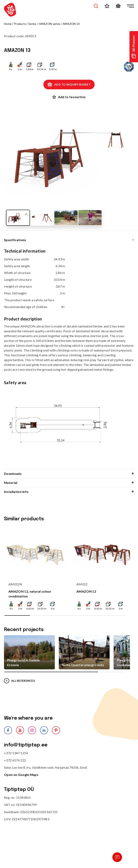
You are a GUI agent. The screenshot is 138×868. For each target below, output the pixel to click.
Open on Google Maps (21, 775)
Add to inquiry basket (69, 85)
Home (8, 24)
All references (19, 681)
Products (20, 24)
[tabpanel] (69, 359)
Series (32, 24)
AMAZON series (50, 24)
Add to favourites (69, 97)
